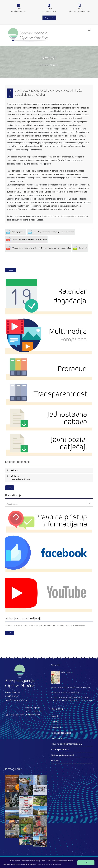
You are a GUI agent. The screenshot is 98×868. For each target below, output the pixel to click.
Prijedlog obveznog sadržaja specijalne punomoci (51, 232)
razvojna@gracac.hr (19, 11)
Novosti (55, 716)
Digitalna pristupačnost (62, 755)
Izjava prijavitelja (16, 232)
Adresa (79, 9)
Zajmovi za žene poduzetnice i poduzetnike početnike (70, 687)
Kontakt (55, 761)
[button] (49, 864)
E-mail (19, 9)
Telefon (49, 9)
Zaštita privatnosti (60, 749)
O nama (55, 722)
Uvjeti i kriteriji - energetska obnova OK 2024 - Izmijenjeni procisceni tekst (38, 248)
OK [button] (86, 863)
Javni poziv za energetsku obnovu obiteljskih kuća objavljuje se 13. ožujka (48, 93)
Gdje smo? (49, 18)
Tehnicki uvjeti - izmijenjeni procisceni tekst (26, 239)
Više (10, 488)
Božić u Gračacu (67, 672)
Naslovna (43, 65)
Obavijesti (56, 727)
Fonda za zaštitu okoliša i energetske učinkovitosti (64, 216)
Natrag (11, 270)
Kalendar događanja (61, 733)
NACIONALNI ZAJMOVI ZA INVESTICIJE (65, 693)
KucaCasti (80, 248)
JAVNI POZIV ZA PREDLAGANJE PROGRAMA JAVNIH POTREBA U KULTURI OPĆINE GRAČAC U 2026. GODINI (45, 626)
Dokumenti (56, 738)
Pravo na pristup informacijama (66, 744)
